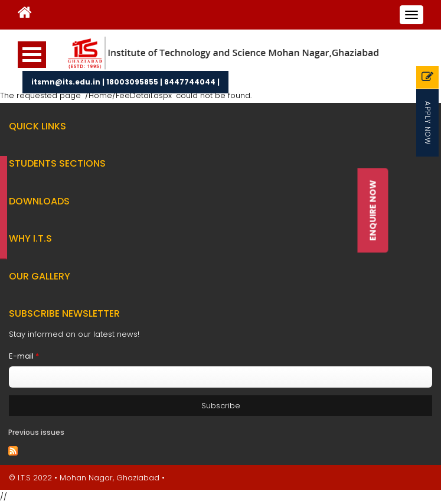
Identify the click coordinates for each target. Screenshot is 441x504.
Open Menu (32, 55)
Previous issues (36, 432)
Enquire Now (373, 211)
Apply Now (428, 123)
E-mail (24, 356)
